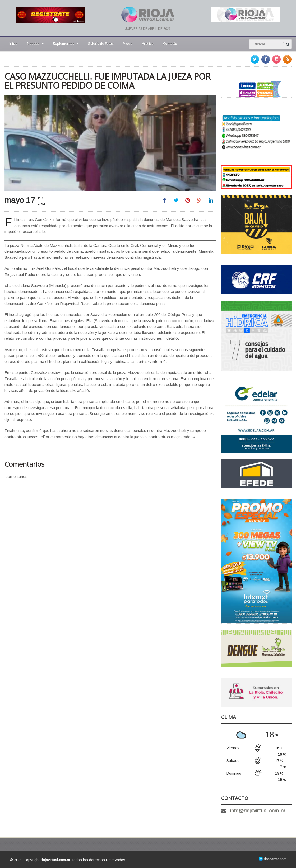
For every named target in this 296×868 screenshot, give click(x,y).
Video (128, 44)
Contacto (170, 44)
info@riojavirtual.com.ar (258, 811)
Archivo (148, 44)
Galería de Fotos (101, 44)
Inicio (13, 44)
